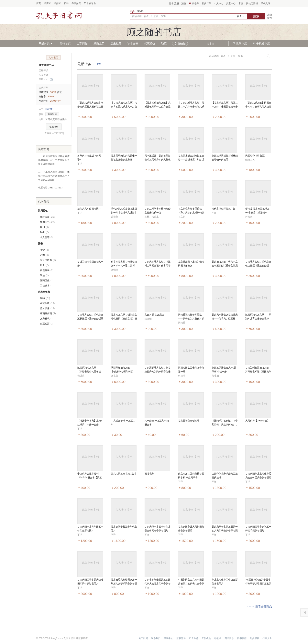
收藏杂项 (47, 303)
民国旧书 (47, 222)
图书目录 (229, 638)
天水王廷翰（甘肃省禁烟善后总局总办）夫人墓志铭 (158, 160)
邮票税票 (47, 324)
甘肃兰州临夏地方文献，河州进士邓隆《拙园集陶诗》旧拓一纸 (258, 372)
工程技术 (47, 286)
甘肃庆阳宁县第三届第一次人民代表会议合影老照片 (225, 531)
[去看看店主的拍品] (54, 133)
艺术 (44, 255)
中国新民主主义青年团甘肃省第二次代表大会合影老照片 (191, 584)
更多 (99, 64)
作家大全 (267, 638)
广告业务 (194, 638)
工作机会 (206, 638)
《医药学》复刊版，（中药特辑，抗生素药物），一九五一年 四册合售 (225, 425)
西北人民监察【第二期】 (124, 474)
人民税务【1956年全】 (257, 421)
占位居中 (59, 15)
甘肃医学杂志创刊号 (189, 421)
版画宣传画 (48, 313)
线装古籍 (47, 217)
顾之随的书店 (46, 65)
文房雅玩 (47, 319)
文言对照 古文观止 (154, 315)
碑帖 (45, 298)
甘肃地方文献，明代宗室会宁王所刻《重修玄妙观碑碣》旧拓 (225, 266)
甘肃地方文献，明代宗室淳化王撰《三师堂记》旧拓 (124, 319)
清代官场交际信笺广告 (224, 209)
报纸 (44, 232)
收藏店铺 (54, 127)
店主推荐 (116, 43)
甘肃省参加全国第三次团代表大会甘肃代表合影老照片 (158, 584)
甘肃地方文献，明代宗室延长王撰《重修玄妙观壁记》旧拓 (90, 319)
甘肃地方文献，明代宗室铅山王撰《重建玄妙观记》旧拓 (258, 266)
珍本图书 (133, 43)
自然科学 (47, 270)
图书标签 (242, 638)
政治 (44, 275)
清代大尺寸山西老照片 (89, 209)
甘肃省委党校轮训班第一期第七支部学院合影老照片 (124, 584)
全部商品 (82, 43)
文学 (44, 250)
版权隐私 (181, 638)
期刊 (44, 227)
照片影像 (47, 308)
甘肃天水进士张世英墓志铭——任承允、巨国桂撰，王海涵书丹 (225, 319)
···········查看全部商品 (259, 607)
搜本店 (210, 44)
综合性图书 (48, 260)
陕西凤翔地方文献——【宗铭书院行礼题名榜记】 (89, 372)
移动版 (218, 638)
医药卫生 (47, 280)
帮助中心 (168, 638)
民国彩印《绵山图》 (256, 156)
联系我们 (156, 638)
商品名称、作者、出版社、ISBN (149, 16)
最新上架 (99, 43)
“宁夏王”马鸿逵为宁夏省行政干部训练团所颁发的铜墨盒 (258, 584)
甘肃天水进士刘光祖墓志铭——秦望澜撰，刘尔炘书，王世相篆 (191, 160)
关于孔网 (143, 638)
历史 (44, 265)
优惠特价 (150, 43)
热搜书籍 (255, 638)
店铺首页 (65, 43)
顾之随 (49, 109)
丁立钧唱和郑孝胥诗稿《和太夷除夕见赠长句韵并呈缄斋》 (191, 213)
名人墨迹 (47, 237)
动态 (164, 43)
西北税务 (149, 474)
